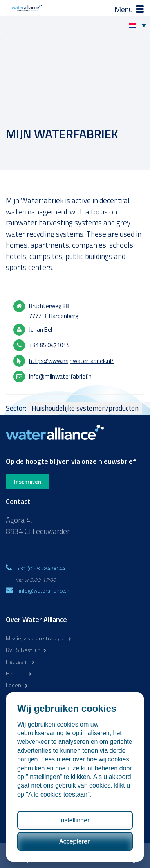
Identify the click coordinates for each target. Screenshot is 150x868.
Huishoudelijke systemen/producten (85, 408)
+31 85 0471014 (49, 345)
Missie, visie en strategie (35, 638)
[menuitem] (140, 25)
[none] (140, 25)
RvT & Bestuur (23, 650)
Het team (17, 662)
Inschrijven (28, 481)
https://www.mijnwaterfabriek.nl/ (71, 361)
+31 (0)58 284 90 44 (41, 568)
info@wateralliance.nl (45, 590)
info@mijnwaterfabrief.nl (61, 376)
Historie (15, 673)
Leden (14, 685)
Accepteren (75, 841)
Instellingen (75, 820)
